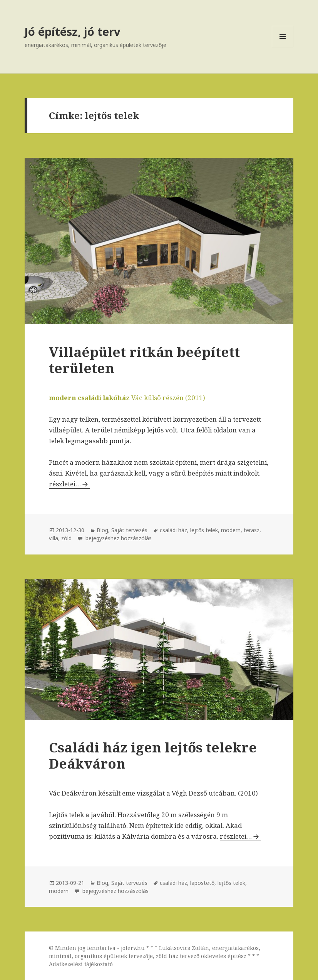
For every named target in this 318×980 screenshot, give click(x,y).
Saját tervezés (129, 530)
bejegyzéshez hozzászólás (118, 538)
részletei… (69, 484)
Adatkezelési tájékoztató (81, 964)
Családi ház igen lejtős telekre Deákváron (153, 755)
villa (54, 538)
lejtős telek (204, 530)
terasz (252, 530)
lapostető (202, 883)
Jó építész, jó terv (73, 31)
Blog (102, 530)
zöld (66, 538)
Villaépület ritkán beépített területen (144, 360)
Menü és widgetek (283, 47)
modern (231, 530)
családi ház (173, 530)
